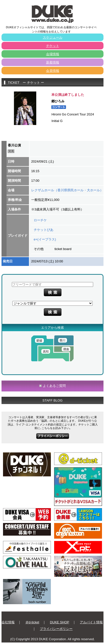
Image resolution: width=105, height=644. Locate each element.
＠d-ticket (32, 622)
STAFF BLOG (53, 400)
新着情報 (53, 62)
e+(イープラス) (45, 239)
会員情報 (53, 71)
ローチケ (40, 220)
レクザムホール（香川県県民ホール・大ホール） (67, 190)
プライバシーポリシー (56, 629)
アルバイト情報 (91, 622)
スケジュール (53, 37)
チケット (53, 46)
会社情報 (8, 622)
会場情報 (53, 54)
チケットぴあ (44, 230)
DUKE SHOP (60, 622)
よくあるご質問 (54, 386)
